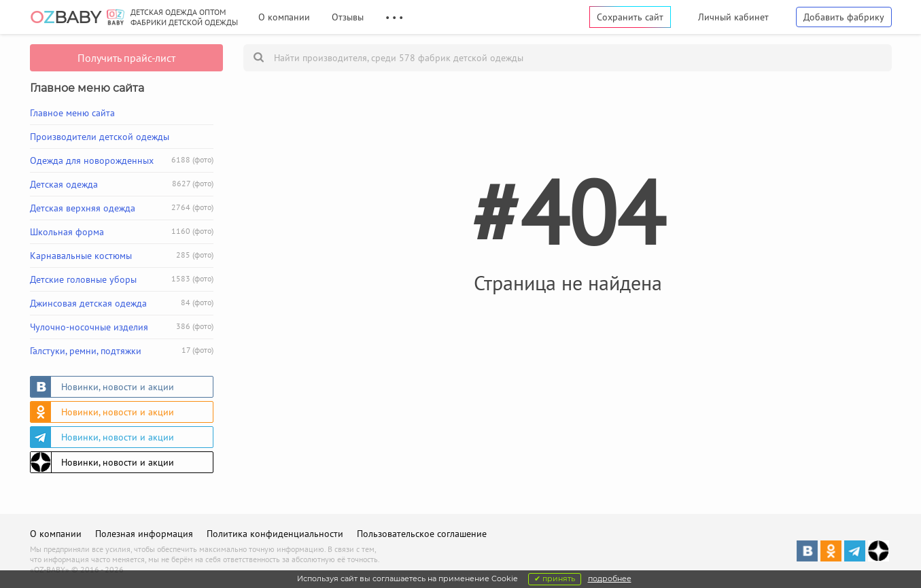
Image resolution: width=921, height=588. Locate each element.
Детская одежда (122, 184)
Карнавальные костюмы (122, 256)
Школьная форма (122, 232)
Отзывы (348, 17)
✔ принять (555, 578)
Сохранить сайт (630, 17)
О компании (284, 17)
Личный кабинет (733, 17)
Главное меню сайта (72, 113)
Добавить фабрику (844, 17)
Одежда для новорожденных (122, 160)
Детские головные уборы (122, 279)
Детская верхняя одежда (122, 208)
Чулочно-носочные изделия (122, 327)
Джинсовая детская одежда (122, 303)
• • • (394, 17)
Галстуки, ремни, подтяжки (122, 351)
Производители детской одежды (100, 137)
